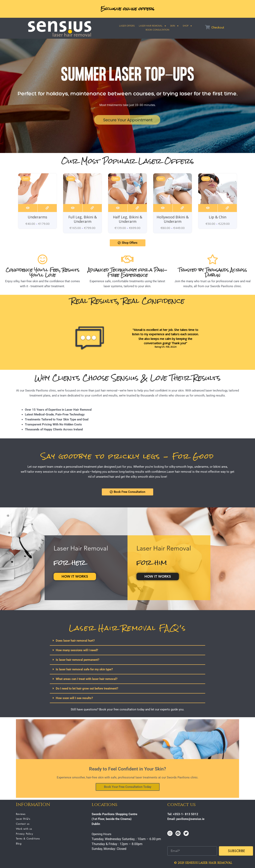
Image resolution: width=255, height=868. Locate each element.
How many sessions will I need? (77, 650)
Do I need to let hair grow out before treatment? (87, 688)
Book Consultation (157, 30)
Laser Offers (127, 26)
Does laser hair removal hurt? (75, 641)
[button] (127, 641)
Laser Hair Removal (152, 26)
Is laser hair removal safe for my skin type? (84, 669)
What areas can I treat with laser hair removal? (87, 679)
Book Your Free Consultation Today (128, 787)
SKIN (174, 26)
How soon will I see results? (74, 698)
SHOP (187, 26)
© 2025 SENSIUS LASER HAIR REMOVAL (203, 863)
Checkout (218, 28)
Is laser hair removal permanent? (77, 660)
